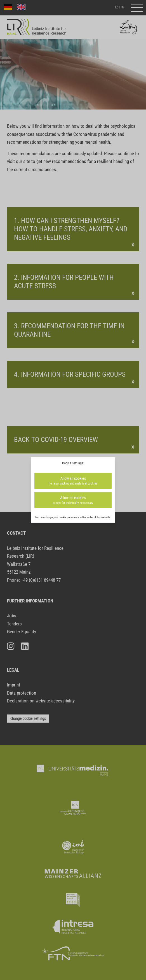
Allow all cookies (73, 481)
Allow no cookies (73, 500)
